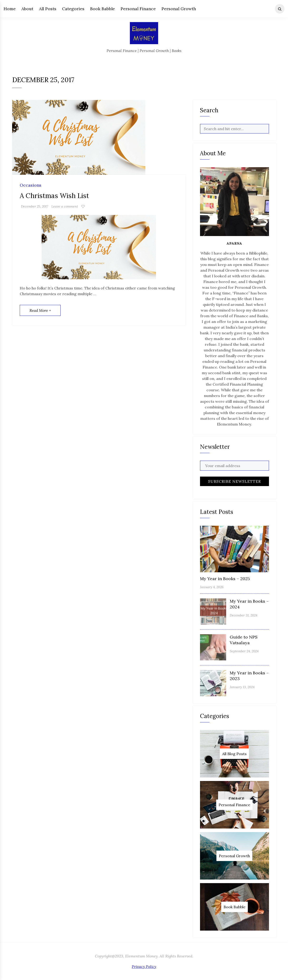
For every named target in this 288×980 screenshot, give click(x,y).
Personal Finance (138, 9)
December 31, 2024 (244, 615)
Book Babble (103, 9)
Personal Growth (179, 9)
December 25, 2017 (34, 206)
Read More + (40, 310)
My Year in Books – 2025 (225, 579)
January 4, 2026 (212, 587)
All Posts (48, 9)
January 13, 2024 (242, 687)
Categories (73, 9)
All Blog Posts (234, 754)
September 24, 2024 (244, 651)
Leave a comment (65, 206)
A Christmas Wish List (54, 196)
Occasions (31, 185)
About (27, 9)
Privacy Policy (144, 966)
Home (10, 9)
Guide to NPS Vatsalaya (244, 640)
